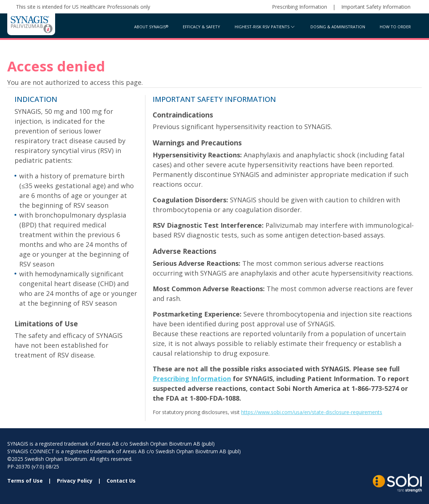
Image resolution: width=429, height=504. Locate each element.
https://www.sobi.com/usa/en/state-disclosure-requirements (312, 412)
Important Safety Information (376, 7)
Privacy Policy (75, 481)
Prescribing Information (300, 7)
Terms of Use (25, 481)
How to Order (395, 27)
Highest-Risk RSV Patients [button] (262, 27)
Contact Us (121, 481)
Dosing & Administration (338, 27)
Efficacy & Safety (201, 27)
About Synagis (150, 27)
